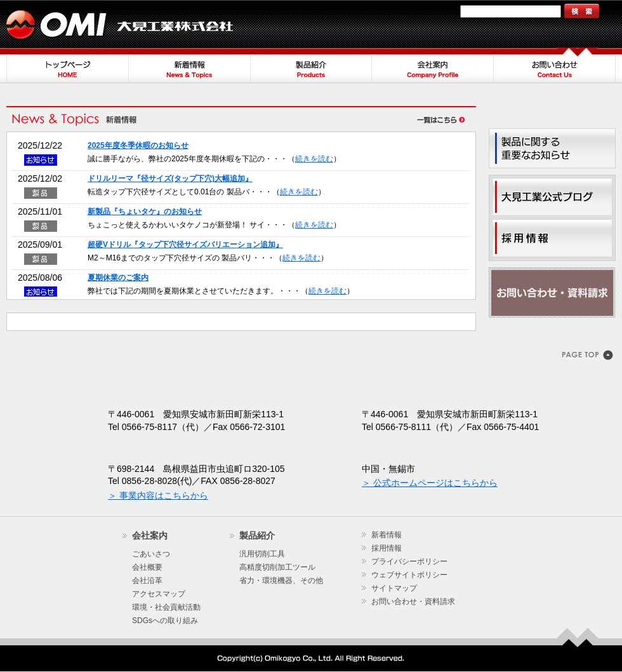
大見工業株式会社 (121, 24)
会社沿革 (147, 581)
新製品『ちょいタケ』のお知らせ (145, 212)
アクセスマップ (159, 594)
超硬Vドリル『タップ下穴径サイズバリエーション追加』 (185, 245)
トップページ (67, 65)
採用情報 (387, 548)
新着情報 (189, 65)
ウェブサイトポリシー (409, 575)
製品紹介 (311, 65)
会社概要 (147, 567)
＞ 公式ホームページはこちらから (430, 483)
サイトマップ (430, 11)
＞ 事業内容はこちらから (158, 495)
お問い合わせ (555, 65)
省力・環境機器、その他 (281, 581)
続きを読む (314, 159)
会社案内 (433, 65)
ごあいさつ (151, 554)
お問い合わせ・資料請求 (552, 293)
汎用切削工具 (262, 554)
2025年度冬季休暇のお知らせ (138, 145)
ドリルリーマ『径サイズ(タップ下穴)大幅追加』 (170, 178)
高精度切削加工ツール (277, 567)
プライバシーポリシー (409, 561)
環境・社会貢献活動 (166, 607)
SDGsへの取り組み (165, 621)
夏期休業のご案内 (118, 278)
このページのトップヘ (589, 356)
